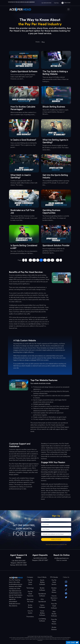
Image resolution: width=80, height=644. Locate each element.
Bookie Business (54, 628)
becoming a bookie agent (49, 472)
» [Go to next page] (61, 260)
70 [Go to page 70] (58, 260)
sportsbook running (34, 324)
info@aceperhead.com (62, 558)
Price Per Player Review (54, 622)
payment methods (44, 404)
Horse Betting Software (42, 613)
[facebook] (66, 593)
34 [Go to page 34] (49, 260)
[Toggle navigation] (68, 9)
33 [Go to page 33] (45, 260)
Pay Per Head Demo (30, 582)
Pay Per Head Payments (30, 594)
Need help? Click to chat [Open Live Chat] (51, 545)
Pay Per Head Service (54, 582)
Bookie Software (42, 589)
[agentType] (56, 534)
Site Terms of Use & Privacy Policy (46, 636)
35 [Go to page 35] (52, 260)
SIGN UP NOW (56, 539)
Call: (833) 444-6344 (40, 558)
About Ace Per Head (30, 600)
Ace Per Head (30, 636)
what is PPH (13, 279)
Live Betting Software (42, 620)
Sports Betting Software (42, 582)
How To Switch (30, 612)
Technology (30, 588)
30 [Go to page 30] (34, 260)
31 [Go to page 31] (38, 260)
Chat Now (56, 3)
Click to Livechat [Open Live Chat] (62, 560)
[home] (38, 42)
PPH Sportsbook (42, 600)
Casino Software (42, 606)
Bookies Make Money (54, 590)
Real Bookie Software (54, 614)
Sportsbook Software (42, 595)
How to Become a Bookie (54, 598)
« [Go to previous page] (23, 260)
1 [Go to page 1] (26, 260)
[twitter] (66, 597)
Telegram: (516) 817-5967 (19, 563)
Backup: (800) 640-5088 (62, 545)
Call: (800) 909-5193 (46, 3)
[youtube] (66, 586)
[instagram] (66, 582)
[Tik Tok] (66, 589)
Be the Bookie (30, 606)
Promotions (30, 617)
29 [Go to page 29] (30, 260)
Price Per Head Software (54, 606)
